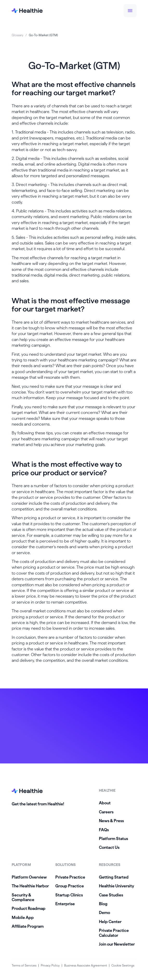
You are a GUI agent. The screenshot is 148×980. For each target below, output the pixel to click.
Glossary (18, 35)
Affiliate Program (28, 926)
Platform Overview (29, 877)
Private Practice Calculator (114, 933)
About (105, 803)
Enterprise (65, 904)
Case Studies (111, 895)
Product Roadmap (29, 908)
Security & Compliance (23, 897)
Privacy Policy (50, 965)
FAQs (104, 830)
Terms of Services (24, 965)
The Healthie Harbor (30, 886)
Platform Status (113, 839)
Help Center (110, 922)
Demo (105, 913)
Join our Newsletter (117, 944)
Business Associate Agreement (86, 965)
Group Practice (70, 886)
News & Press (111, 821)
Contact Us (109, 847)
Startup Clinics (69, 895)
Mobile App (23, 918)
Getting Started (114, 877)
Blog (103, 904)
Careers (106, 812)
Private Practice (70, 877)
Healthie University (116, 886)
